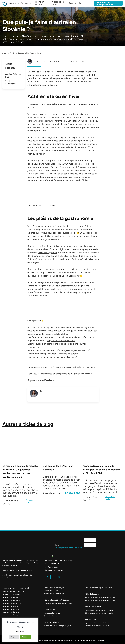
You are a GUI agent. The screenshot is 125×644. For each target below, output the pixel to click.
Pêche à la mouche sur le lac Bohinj (14, 592)
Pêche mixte (91, 619)
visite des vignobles (48, 253)
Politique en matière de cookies (85, 640)
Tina (36, 61)
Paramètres (20, 632)
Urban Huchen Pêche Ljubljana (54, 588)
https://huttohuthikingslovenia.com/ (60, 354)
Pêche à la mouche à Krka (11, 606)
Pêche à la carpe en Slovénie (56, 600)
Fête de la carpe (92, 594)
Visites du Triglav (80, 180)
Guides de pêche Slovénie (23, 570)
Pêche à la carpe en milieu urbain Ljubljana (58, 603)
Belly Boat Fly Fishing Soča (11, 595)
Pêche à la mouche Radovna (12, 603)
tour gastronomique (66, 286)
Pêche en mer (50, 610)
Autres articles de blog (28, 424)
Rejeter (14, 637)
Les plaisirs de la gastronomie (12, 82)
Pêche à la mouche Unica (11, 612)
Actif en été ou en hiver (13, 75)
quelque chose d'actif (68, 104)
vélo (29, 144)
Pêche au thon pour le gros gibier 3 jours (57, 626)
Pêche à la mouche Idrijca (11, 609)
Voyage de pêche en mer (52, 613)
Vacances (26, 3)
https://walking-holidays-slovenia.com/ (70, 350)
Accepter (25, 637)
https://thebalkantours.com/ (61, 341)
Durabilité (101, 640)
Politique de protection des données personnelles (56, 640)
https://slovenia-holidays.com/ (70, 337)
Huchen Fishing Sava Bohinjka (54, 594)
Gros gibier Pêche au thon (52, 616)
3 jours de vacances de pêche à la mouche (99, 610)
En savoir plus (30, 501)
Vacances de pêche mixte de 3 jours (97, 626)
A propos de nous (58, 3)
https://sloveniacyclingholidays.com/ (59, 357)
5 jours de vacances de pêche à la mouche (99, 613)
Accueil (5, 53)
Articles (13, 53)
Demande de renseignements (104, 3)
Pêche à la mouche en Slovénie (16, 588)
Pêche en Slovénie (40, 3)
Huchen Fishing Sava (51, 591)
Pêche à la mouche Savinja (11, 600)
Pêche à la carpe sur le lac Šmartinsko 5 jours (100, 597)
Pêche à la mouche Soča (10, 615)
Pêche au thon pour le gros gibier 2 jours (99, 588)
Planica (40, 127)
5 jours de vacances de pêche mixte (97, 623)
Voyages (13, 3)
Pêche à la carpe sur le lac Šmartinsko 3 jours (100, 600)
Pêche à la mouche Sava (10, 597)
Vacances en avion (93, 607)
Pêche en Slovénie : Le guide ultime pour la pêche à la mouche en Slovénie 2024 (101, 470)
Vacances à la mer (52, 622)
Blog (71, 3)
